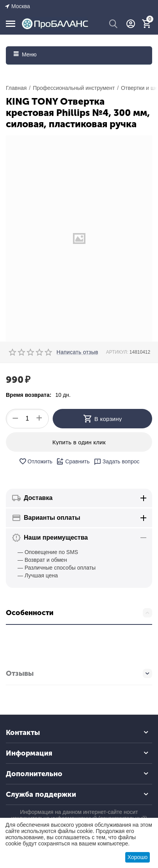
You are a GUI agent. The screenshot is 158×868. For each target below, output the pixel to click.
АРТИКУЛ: (117, 352)
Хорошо (138, 857)
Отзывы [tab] (79, 673)
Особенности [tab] (79, 613)
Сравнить (73, 461)
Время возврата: (29, 395)
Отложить (36, 461)
